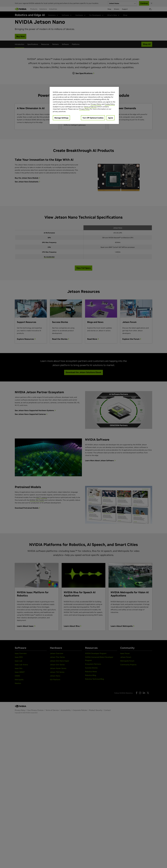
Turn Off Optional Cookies (93, 118)
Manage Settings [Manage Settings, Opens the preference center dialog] (61, 118)
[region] (84, 105)
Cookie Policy (110, 104)
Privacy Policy (96, 104)
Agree (111, 118)
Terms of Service (90, 107)
